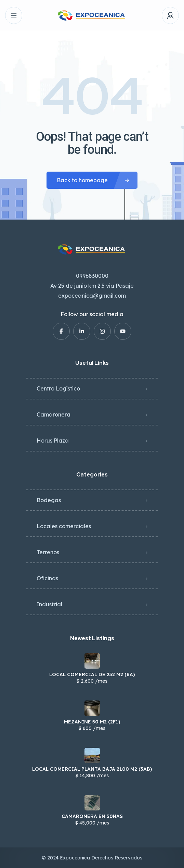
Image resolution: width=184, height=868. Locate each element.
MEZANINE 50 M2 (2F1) (92, 722)
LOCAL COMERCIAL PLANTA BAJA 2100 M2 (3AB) (92, 769)
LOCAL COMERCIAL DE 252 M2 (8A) (92, 674)
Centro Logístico (58, 388)
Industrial (49, 604)
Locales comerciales (64, 526)
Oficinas (47, 578)
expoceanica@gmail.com (92, 296)
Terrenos (48, 552)
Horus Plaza (53, 441)
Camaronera (54, 414)
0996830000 (92, 276)
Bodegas (49, 500)
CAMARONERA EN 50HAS (92, 816)
